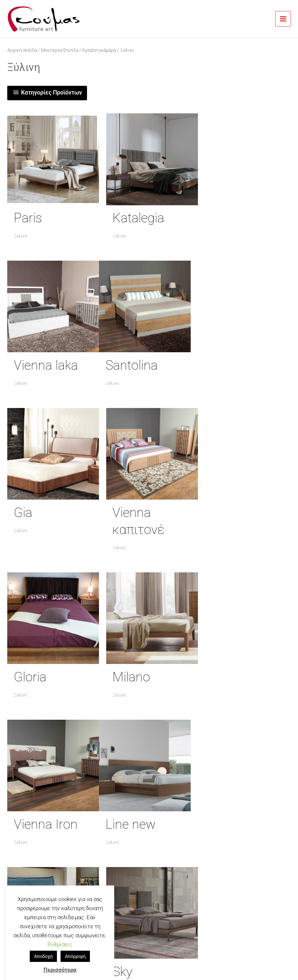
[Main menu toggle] (283, 19)
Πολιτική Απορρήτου (110, 844)
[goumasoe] (183, 782)
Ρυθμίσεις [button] (60, 934)
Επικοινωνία (110, 809)
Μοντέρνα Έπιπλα (60, 50)
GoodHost (228, 947)
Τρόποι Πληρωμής (110, 827)
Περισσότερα (60, 959)
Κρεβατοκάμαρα (99, 50)
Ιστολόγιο (109, 835)
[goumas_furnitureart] (194, 782)
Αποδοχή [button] (43, 946)
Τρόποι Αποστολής (109, 818)
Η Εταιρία (109, 800)
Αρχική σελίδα (22, 50)
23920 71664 (33, 827)
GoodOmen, (175, 947)
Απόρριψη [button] (75, 946)
